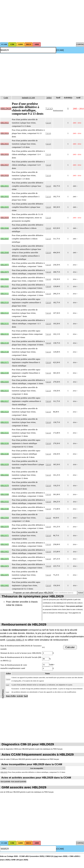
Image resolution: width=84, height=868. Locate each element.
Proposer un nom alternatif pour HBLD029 (33, 593)
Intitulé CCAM (28, 98)
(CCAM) (60, 50)
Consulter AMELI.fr (15, 640)
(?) (10, 661)
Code (6, 98)
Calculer (70, 647)
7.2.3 (7, 685)
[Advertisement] (42, 21)
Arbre (49, 98)
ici (66, 613)
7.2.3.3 (49, 109)
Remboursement (58, 110)
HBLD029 (4, 772)
